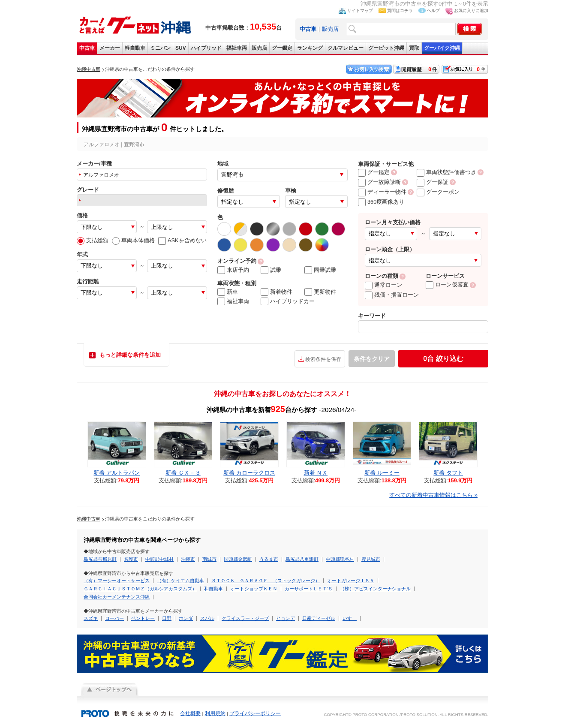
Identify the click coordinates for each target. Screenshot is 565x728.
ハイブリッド (206, 48)
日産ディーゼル (319, 618)
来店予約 (233, 270)
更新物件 (320, 292)
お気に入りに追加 (471, 11)
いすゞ (350, 618)
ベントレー (143, 618)
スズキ (91, 618)
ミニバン (160, 48)
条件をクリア (372, 359)
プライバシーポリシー (255, 713)
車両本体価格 (133, 240)
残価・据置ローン (392, 295)
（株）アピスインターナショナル (375, 589)
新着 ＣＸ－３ (183, 473)
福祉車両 (237, 48)
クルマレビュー (346, 48)
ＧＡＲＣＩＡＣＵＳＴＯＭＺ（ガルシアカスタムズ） (140, 589)
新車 (228, 292)
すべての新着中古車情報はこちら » (433, 495)
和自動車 (213, 589)
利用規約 (215, 713)
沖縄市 (188, 559)
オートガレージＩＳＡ (351, 581)
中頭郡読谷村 (340, 559)
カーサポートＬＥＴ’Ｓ (309, 589)
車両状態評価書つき (446, 172)
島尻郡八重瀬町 (302, 559)
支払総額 (93, 240)
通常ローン (383, 285)
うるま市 (269, 559)
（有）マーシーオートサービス (117, 581)
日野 (167, 618)
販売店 (330, 29)
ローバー (114, 618)
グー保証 (433, 182)
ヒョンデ (286, 618)
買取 (414, 48)
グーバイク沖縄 (442, 48)
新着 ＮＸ (316, 473)
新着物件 (276, 292)
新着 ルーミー (382, 473)
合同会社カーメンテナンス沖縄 (117, 597)
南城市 (209, 559)
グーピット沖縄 (386, 48)
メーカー (110, 48)
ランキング (310, 48)
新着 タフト (448, 473)
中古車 (87, 48)
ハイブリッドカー (288, 301)
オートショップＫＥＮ (254, 589)
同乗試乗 (320, 270)
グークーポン (438, 192)
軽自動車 (135, 48)
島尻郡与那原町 (100, 559)
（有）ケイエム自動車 (180, 581)
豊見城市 (371, 559)
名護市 (131, 559)
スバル (207, 618)
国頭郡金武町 (238, 559)
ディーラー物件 (382, 192)
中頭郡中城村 (159, 559)
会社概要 (190, 713)
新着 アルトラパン (117, 473)
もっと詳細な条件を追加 (130, 355)
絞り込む (443, 359)
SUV (181, 48)
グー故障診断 (379, 182)
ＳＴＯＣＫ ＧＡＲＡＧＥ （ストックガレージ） (266, 581)
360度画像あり (381, 202)
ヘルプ (433, 11)
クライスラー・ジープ (245, 618)
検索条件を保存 (323, 359)
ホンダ (186, 618)
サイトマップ (360, 11)
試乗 (271, 270)
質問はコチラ (400, 11)
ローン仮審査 (447, 284)
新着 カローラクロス (249, 473)
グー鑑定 (282, 48)
